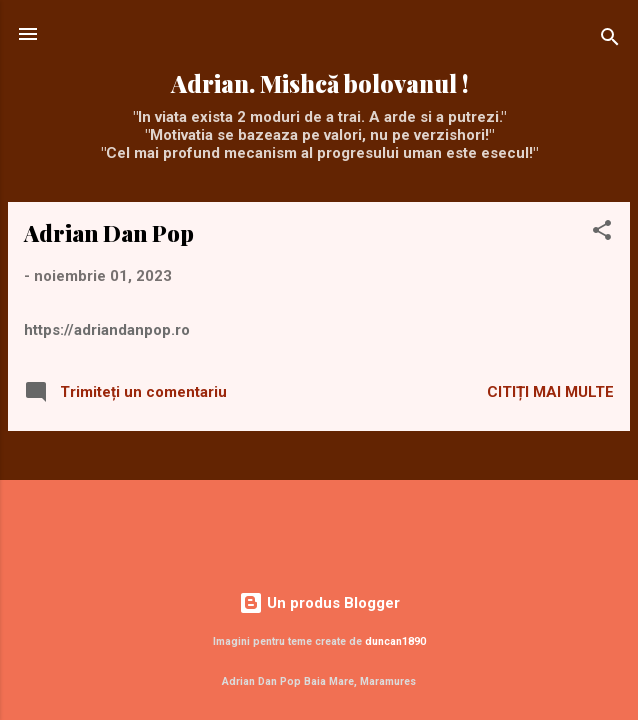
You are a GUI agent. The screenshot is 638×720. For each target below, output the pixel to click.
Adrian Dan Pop (109, 233)
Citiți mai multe (550, 392)
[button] (602, 233)
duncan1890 (395, 641)
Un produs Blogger (319, 603)
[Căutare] (610, 40)
